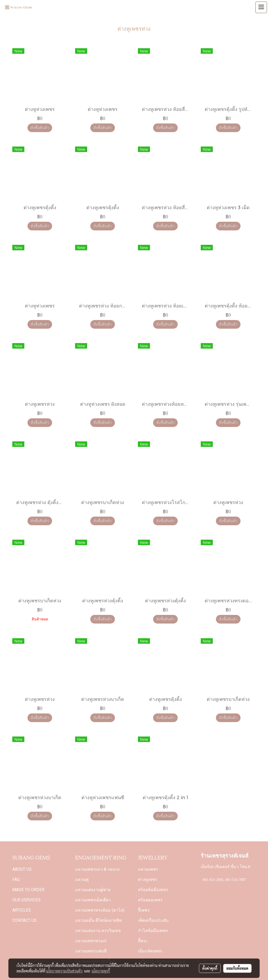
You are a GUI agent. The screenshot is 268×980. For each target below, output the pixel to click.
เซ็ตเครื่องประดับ (153, 920)
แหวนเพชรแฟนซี (91, 951)
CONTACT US (24, 920)
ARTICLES (22, 910)
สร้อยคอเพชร (150, 900)
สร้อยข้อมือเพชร (153, 890)
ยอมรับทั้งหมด (237, 968)
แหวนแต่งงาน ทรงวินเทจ (98, 931)
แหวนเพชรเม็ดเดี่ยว (93, 900)
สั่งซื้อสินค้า (40, 128)
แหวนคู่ (82, 879)
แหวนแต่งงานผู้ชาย (93, 890)
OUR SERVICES (26, 900)
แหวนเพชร (148, 869)
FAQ (16, 879)
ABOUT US (22, 869)
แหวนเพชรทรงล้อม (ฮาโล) (100, 910)
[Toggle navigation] (261, 7)
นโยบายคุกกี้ (101, 971)
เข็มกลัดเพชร (150, 951)
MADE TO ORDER (28, 890)
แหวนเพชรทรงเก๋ (91, 941)
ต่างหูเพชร (148, 879)
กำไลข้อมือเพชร (153, 931)
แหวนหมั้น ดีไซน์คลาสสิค (99, 920)
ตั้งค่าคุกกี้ (210, 968)
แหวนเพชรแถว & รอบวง (97, 869)
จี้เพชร (144, 910)
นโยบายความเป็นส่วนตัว (64, 971)
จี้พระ (143, 941)
